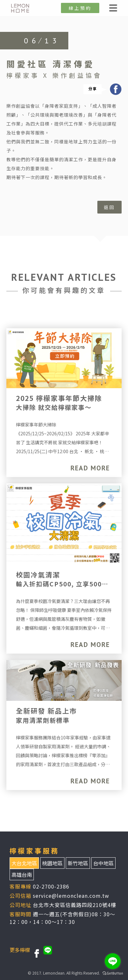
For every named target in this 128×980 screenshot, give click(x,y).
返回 (109, 207)
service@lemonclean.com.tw (71, 896)
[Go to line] (113, 961)
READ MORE (90, 468)
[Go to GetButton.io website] (113, 973)
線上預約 (80, 8)
